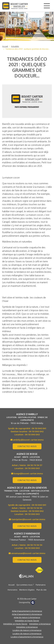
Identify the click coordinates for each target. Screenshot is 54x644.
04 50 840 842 (36, 431)
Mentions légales (27, 590)
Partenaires (41, 585)
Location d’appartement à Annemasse (27, 637)
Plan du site (41, 590)
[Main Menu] (47, 6)
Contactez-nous (27, 446)
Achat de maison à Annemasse (27, 617)
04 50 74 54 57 (35, 465)
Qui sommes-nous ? (25, 585)
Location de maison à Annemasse (27, 630)
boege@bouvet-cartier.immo (27, 474)
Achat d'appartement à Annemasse (27, 611)
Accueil (5, 46)
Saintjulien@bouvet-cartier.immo (27, 519)
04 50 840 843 (32, 434)
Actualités (15, 46)
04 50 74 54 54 (35, 508)
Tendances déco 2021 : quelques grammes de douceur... (28, 49)
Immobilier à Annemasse (40, 624)
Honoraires (13, 590)
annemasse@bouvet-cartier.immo (27, 553)
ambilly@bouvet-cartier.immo (27, 440)
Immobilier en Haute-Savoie (27, 621)
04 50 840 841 (39, 428)
